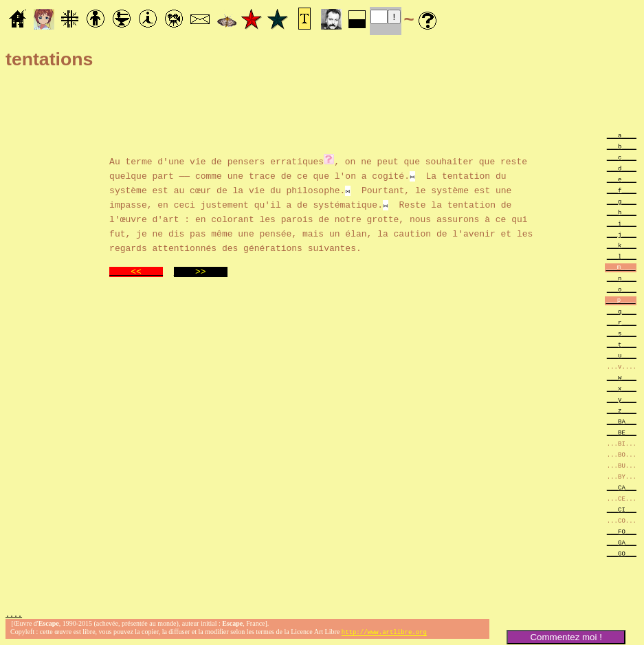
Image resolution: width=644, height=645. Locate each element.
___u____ (622, 355)
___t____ (622, 344)
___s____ (622, 333)
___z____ (622, 410)
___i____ (622, 223)
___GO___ (622, 553)
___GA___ (622, 542)
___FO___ (622, 531)
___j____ (622, 234)
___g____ (622, 201)
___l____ (622, 256)
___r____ (622, 322)
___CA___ (622, 487)
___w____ (622, 377)
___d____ (622, 168)
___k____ (622, 245)
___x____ (622, 388)
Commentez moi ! (566, 637)
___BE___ (622, 432)
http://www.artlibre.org (384, 634)
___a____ (622, 135)
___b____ (622, 146)
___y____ (622, 399)
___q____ (622, 311)
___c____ (622, 157)
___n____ (622, 278)
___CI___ (622, 509)
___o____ (622, 289)
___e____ (622, 179)
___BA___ (622, 421)
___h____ (622, 212)
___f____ (622, 190)
